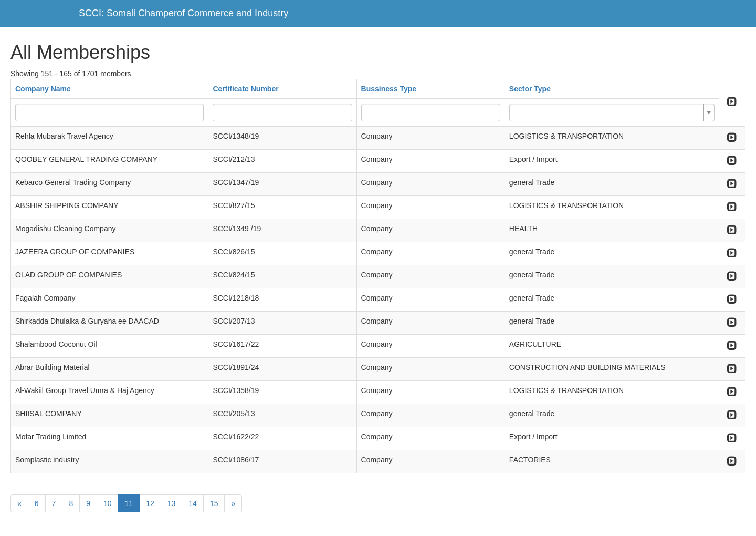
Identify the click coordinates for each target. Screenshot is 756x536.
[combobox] (612, 112)
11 (129, 503)
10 (108, 503)
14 (193, 503)
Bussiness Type (389, 89)
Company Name (43, 89)
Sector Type (530, 89)
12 (150, 503)
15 (214, 503)
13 (172, 503)
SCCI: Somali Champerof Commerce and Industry (183, 13)
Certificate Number (245, 89)
